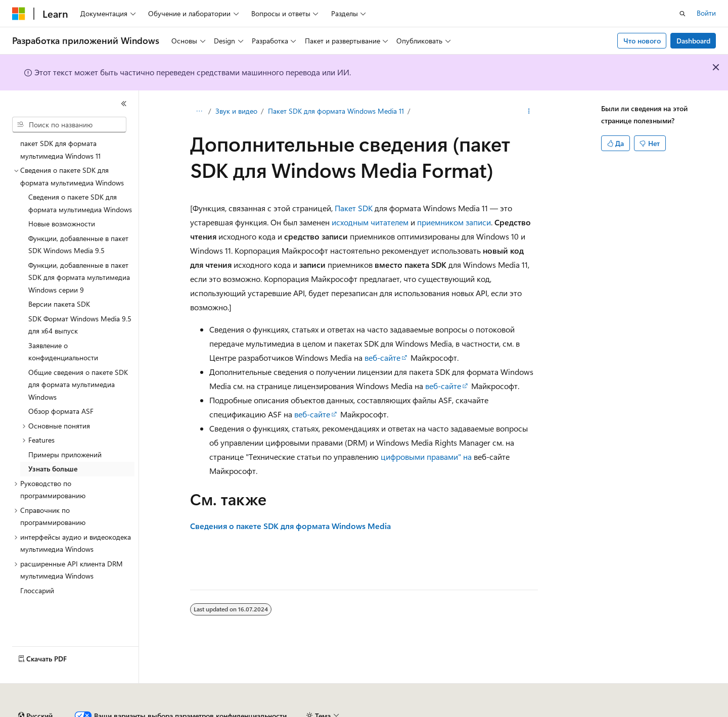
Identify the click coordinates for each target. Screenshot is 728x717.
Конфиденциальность (331, 712)
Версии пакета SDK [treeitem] (59, 304)
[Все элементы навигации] (199, 112)
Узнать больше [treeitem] (53, 469)
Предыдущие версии (136, 712)
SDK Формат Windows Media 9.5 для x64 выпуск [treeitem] (80, 325)
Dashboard (693, 41)
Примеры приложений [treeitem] (65, 455)
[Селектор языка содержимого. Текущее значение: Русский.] (35, 688)
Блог (190, 712)
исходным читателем (370, 222)
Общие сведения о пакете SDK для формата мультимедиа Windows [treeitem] (78, 385)
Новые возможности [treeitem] (62, 224)
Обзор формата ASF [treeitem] (61, 411)
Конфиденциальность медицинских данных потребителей (478, 712)
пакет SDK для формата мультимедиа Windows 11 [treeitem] (60, 150)
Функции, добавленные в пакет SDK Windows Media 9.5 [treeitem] (78, 245)
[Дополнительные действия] (529, 112)
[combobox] (69, 125)
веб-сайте (382, 357)
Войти (706, 13)
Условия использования (630, 712)
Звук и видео (236, 111)
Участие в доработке (250, 712)
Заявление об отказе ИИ (51, 712)
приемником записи (454, 222)
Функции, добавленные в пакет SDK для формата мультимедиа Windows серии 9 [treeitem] (79, 277)
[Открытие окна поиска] (682, 14)
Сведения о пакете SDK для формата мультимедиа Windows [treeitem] (80, 203)
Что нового (642, 41)
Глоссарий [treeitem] (37, 590)
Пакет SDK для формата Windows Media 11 (336, 111)
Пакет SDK (354, 208)
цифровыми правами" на (426, 457)
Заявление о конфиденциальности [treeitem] (63, 352)
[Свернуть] (124, 104)
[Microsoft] (19, 14)
